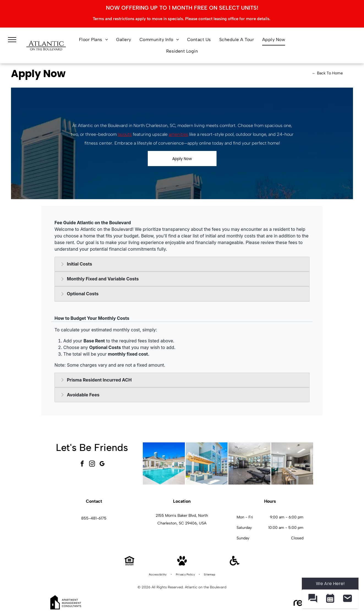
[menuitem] (94, 40)
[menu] (12, 40)
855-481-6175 (94, 518)
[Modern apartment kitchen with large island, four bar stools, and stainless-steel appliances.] (292, 463)
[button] (313, 599)
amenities (178, 134)
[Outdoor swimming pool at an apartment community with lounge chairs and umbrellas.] (164, 463)
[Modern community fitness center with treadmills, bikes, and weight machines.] (249, 463)
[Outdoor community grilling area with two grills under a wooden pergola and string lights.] (207, 463)
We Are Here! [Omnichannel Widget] (330, 584)
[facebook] (82, 465)
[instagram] (92, 465)
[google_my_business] (102, 465)
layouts (125, 134)
